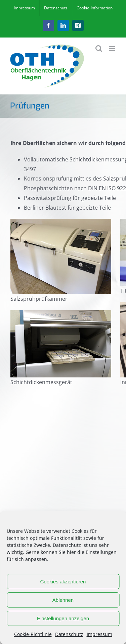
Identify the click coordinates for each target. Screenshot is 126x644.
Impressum (99, 634)
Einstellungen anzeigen (63, 618)
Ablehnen (63, 600)
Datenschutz (69, 634)
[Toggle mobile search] (99, 48)
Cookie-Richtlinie (33, 634)
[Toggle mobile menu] (112, 48)
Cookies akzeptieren (63, 582)
